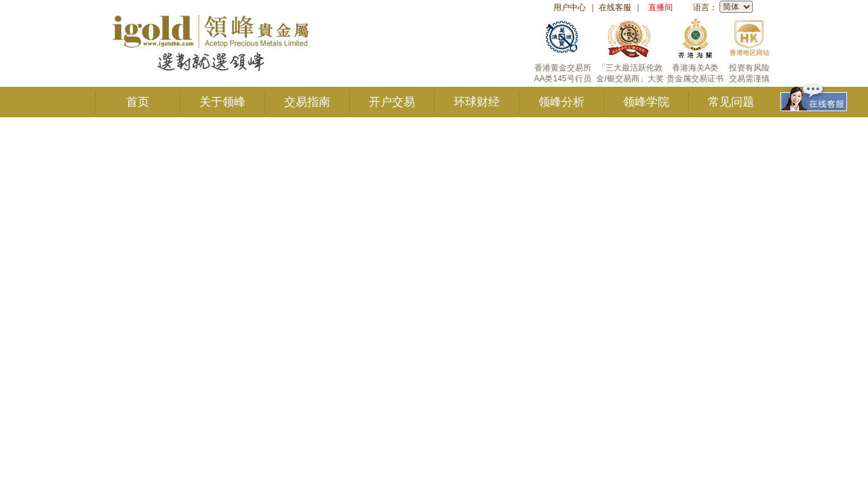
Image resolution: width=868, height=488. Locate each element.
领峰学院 (646, 102)
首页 (138, 102)
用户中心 (570, 7)
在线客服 (615, 7)
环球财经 (477, 102)
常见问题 (731, 102)
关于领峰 (222, 102)
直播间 (660, 7)
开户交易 (392, 102)
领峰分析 (561, 102)
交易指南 (307, 102)
